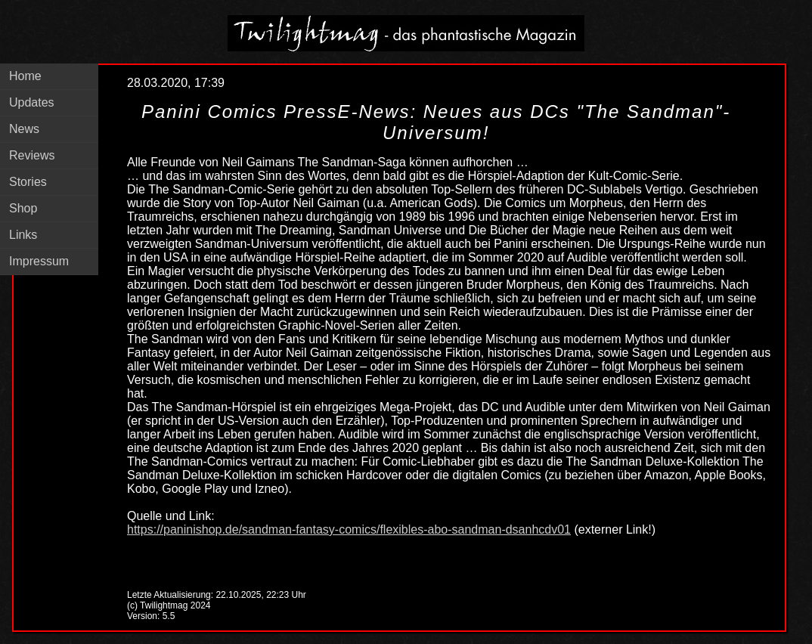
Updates (32, 102)
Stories (28, 182)
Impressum (39, 261)
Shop (23, 208)
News (24, 129)
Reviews (32, 155)
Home (25, 76)
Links (23, 235)
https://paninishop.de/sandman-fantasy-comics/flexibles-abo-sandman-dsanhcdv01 (349, 529)
